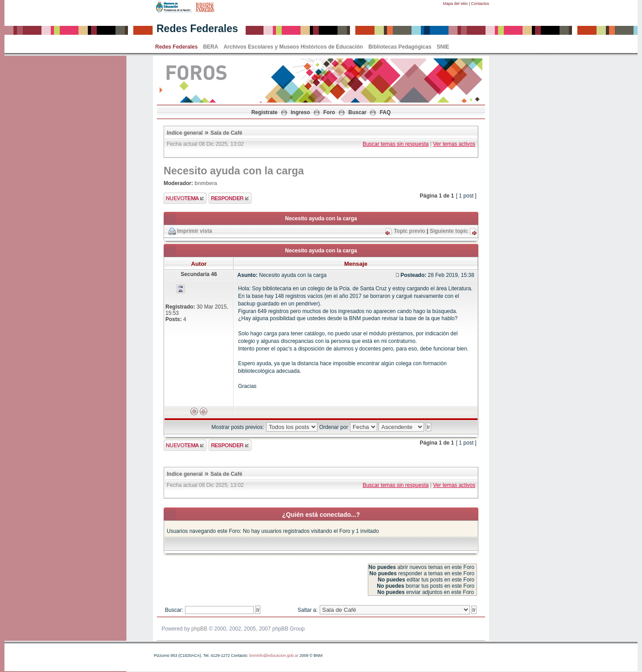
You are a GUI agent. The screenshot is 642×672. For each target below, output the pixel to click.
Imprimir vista (195, 231)
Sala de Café (226, 133)
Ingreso (300, 112)
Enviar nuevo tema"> (185, 198)
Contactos (480, 4)
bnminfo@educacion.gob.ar (274, 656)
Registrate (265, 112)
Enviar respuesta (230, 198)
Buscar (357, 112)
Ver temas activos (454, 144)
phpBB (199, 629)
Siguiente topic (449, 231)
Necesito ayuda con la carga (234, 171)
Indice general (185, 133)
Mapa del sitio (456, 4)
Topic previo (409, 231)
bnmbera (206, 183)
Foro (329, 112)
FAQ (385, 112)
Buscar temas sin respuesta (395, 144)
